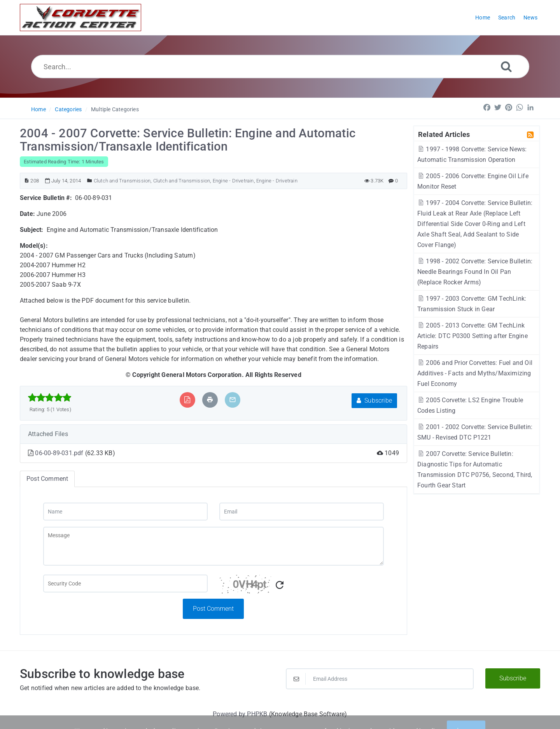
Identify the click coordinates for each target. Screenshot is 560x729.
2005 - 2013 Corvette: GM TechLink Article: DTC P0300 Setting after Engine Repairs (472, 336)
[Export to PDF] (187, 400)
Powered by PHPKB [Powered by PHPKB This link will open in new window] (240, 714)
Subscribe (374, 400)
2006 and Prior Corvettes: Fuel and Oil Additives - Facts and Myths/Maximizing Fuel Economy (475, 373)
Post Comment (213, 609)
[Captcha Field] (125, 584)
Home (38, 109)
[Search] (506, 66)
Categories (68, 109)
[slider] (50, 398)
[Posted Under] (90, 181)
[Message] (213, 546)
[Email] (302, 512)
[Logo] (80, 18)
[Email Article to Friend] (233, 400)
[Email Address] (380, 679)
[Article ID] (27, 181)
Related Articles (444, 134)
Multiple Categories (115, 109)
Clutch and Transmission (122, 181)
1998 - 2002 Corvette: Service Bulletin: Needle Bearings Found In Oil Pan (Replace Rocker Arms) (475, 272)
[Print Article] (210, 400)
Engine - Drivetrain (233, 181)
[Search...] (280, 67)
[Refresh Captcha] (280, 585)
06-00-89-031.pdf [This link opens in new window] (60, 453)
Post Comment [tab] (47, 479)
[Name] (125, 512)
